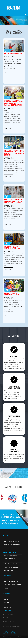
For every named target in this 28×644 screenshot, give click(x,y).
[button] (2, 21)
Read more (8, 73)
